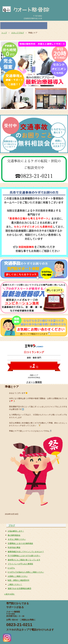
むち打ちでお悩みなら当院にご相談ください (26, 572)
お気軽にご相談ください (18, 576)
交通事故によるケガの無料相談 (20, 543)
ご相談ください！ (15, 584)
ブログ (12, 525)
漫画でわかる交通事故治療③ (19, 588)
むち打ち (11, 568)
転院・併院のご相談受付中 (19, 580)
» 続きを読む (9, 594)
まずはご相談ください (17, 539)
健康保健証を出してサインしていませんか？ (26, 552)
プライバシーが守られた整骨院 (20, 564)
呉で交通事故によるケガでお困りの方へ (24, 556)
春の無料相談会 (14, 535)
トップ (4, 33)
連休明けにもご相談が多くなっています (24, 560)
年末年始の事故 (14, 547)
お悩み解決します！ (16, 531)
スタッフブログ (18, 33)
